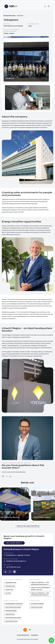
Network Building (13, 618)
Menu (6, 6)
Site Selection (11, 621)
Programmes (11, 611)
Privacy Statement (23, 635)
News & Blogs (37, 607)
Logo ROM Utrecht (13, 6)
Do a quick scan (13, 543)
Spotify (14, 572)
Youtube (10, 572)
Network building (13, 607)
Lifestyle (9, 590)
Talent (8, 593)
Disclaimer (35, 635)
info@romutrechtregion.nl (3, 476)
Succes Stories (37, 604)
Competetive (11, 583)
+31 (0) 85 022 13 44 (7, 476)
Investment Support (14, 604)
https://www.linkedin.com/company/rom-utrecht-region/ (10, 476)
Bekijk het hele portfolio (28, 526)
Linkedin (5, 572)
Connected (10, 586)
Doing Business (10, 16)
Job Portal (10, 614)
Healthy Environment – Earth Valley (41, 589)
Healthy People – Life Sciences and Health (40, 583)
